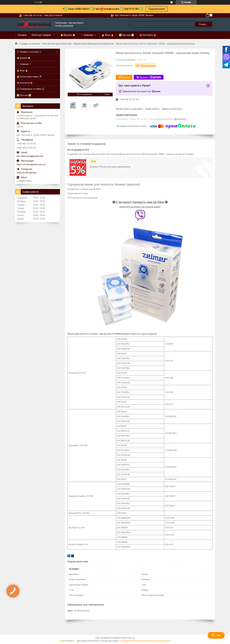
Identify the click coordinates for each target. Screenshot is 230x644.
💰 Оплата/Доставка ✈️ (29, 77)
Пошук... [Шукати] (203, 24)
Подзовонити (156, 9)
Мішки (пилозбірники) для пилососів (94, 44)
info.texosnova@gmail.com (30, 156)
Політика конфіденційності (158, 641)
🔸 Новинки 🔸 (88, 35)
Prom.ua (131, 638)
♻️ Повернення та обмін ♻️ (31, 89)
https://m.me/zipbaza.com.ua (31, 164)
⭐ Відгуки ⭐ (68, 35)
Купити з (150, 77)
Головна (22, 35)
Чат (216, 635)
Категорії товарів (41, 35)
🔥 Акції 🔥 (108, 35)
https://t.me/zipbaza (27, 173)
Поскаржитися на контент (131, 641)
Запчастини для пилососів (57, 44)
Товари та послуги (30, 44)
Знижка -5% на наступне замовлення (110, 167)
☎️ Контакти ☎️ (148, 35)
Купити (126, 77)
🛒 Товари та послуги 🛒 (29, 52)
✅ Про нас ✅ (126, 35)
